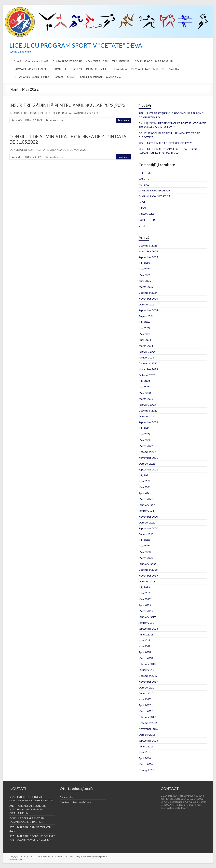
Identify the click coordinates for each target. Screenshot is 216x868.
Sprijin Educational (91, 77)
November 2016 (148, 729)
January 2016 (146, 770)
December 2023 (148, 363)
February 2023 (147, 405)
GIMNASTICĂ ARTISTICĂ (154, 196)
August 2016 (146, 746)
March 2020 (146, 558)
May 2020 (145, 552)
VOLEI (142, 226)
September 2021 (148, 469)
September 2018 (148, 628)
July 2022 (144, 428)
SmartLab (175, 69)
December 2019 (148, 570)
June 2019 (144, 593)
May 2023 (145, 393)
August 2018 (146, 634)
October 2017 (147, 687)
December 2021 (148, 452)
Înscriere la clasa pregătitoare (76, 802)
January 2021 (146, 511)
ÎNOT (142, 202)
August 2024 (146, 316)
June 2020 (144, 546)
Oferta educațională (37, 61)
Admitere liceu (68, 797)
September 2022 (148, 422)
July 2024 (144, 322)
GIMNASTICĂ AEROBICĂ (154, 190)
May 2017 (145, 699)
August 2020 (146, 534)
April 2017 (145, 705)
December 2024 (148, 293)
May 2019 (145, 599)
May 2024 (145, 334)
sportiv (18, 120)
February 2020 (147, 564)
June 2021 (144, 481)
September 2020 (148, 528)
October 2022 (147, 416)
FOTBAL (144, 184)
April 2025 (145, 281)
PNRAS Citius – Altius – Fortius (31, 77)
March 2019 (146, 611)
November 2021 (148, 458)
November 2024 (148, 298)
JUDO (142, 208)
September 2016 (148, 740)
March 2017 (146, 711)
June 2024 (144, 328)
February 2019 (147, 617)
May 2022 (145, 440)
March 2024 (146, 346)
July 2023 (144, 381)
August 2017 (146, 693)
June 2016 (144, 752)
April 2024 (145, 340)
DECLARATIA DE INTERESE (148, 69)
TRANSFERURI (121, 61)
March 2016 (146, 764)
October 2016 (147, 735)
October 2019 (147, 581)
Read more (123, 120)
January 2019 (146, 623)
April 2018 (145, 652)
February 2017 (147, 717)
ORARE (72, 77)
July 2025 (144, 263)
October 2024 (147, 304)
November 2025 (148, 251)
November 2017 (148, 682)
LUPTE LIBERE (147, 220)
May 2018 (145, 646)
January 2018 (146, 670)
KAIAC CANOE (148, 214)
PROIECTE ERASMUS (84, 69)
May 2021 (145, 487)
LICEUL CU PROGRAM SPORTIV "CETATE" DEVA (76, 45)
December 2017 (148, 676)
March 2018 (146, 658)
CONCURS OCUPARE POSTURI (154, 61)
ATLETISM (145, 173)
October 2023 (147, 375)
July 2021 (144, 475)
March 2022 (146, 446)
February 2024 (147, 351)
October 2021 (147, 463)
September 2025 (148, 257)
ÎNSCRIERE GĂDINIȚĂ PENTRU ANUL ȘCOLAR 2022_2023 (67, 105)
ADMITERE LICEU (97, 61)
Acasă (17, 61)
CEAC (105, 69)
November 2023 (148, 369)
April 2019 (145, 605)
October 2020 (147, 522)
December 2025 (148, 245)
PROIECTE (60, 69)
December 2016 (148, 723)
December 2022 (148, 410)
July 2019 (144, 587)
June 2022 (144, 434)
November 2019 (148, 575)
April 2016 (145, 758)
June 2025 (144, 269)
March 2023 (146, 399)
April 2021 (145, 493)
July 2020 (144, 540)
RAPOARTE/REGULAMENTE (31, 69)
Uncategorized (56, 120)
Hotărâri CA (120, 69)
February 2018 (147, 664)
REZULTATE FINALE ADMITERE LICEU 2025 (165, 143)
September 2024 (148, 310)
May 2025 (145, 275)
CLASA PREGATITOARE (67, 61)
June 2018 (144, 640)
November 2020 (148, 517)
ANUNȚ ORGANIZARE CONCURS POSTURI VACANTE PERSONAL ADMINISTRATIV (28, 809)
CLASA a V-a (113, 77)
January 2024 (146, 357)
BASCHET (145, 179)
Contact (58, 77)
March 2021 (146, 499)
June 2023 (144, 387)
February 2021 (147, 505)
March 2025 (146, 287)
